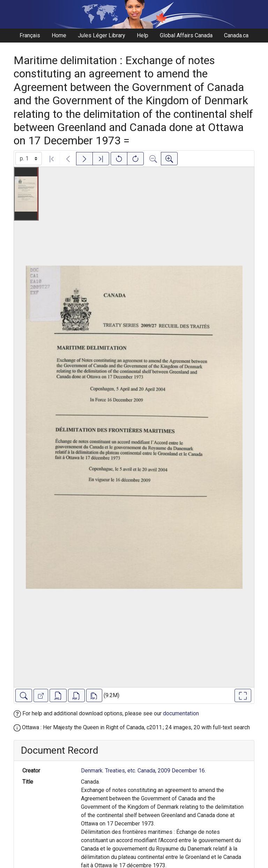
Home (59, 35)
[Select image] (29, 159)
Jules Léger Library (102, 35)
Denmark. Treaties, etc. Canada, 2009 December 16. (143, 771)
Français (30, 35)
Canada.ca (236, 35)
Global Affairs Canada (186, 35)
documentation (181, 713)
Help (143, 35)
